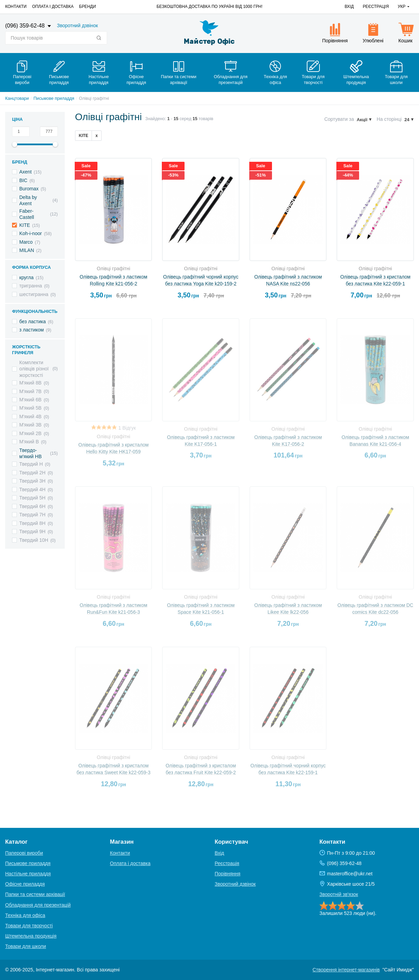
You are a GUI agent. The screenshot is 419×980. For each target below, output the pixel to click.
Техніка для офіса (25, 915)
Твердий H (31, 464)
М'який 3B (30, 425)
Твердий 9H (32, 531)
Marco (26, 242)
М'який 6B (30, 400)
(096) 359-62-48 (26, 26)
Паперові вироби (24, 853)
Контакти (16, 7)
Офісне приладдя (25, 884)
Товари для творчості (29, 926)
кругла (27, 277)
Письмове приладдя (54, 98)
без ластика (33, 322)
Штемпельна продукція (31, 936)
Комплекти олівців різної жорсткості (34, 369)
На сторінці (389, 119)
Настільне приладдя (28, 874)
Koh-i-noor (30, 233)
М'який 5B (30, 408)
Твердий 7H (32, 515)
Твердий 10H (34, 540)
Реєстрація (376, 7)
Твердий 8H (32, 523)
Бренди (88, 7)
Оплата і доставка (53, 7)
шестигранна (34, 294)
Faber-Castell (27, 214)
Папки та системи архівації (35, 894)
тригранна (31, 286)
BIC (23, 180)
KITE (25, 225)
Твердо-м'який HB (30, 453)
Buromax (29, 189)
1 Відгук (127, 428)
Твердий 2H (32, 473)
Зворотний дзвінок (77, 25)
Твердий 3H (32, 481)
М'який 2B (30, 433)
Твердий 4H (32, 489)
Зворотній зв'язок (339, 894)
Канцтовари (17, 98)
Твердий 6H (32, 506)
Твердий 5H (32, 498)
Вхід (349, 7)
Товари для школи (26, 946)
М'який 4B (30, 417)
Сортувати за (339, 119)
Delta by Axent (28, 200)
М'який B (29, 442)
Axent (25, 172)
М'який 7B (30, 391)
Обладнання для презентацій (38, 905)
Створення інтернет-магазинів (346, 970)
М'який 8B (30, 383)
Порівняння (228, 874)
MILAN (27, 250)
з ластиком (32, 330)
